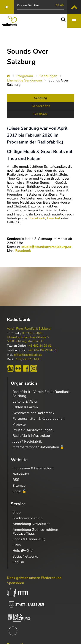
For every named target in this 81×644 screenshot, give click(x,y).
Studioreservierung (28, 518)
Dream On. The (28, 5)
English (18, 562)
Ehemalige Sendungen (24, 80)
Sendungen (48, 76)
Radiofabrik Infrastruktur (31, 436)
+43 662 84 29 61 (39, 346)
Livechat (54, 218)
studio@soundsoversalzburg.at (46, 247)
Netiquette (21, 474)
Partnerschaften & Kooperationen (38, 419)
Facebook (37, 218)
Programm (25, 76)
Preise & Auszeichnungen (32, 430)
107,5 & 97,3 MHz (28, 359)
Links (17, 545)
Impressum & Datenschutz (33, 468)
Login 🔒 (19, 491)
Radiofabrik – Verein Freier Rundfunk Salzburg (41, 394)
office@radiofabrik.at (28, 355)
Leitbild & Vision (25, 402)
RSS (16, 480)
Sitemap (19, 486)
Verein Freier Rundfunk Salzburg (29, 329)
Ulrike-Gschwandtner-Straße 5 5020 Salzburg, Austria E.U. (28, 339)
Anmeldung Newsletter (31, 524)
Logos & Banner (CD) (29, 539)
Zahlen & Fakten (25, 407)
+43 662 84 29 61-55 (43, 350)
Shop (17, 512)
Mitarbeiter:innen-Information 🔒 (38, 447)
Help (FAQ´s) (23, 551)
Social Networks (25, 556)
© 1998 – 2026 (32, 333)
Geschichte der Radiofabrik (33, 413)
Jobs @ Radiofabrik (27, 442)
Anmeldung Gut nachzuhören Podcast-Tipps (35, 532)
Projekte (19, 424)
